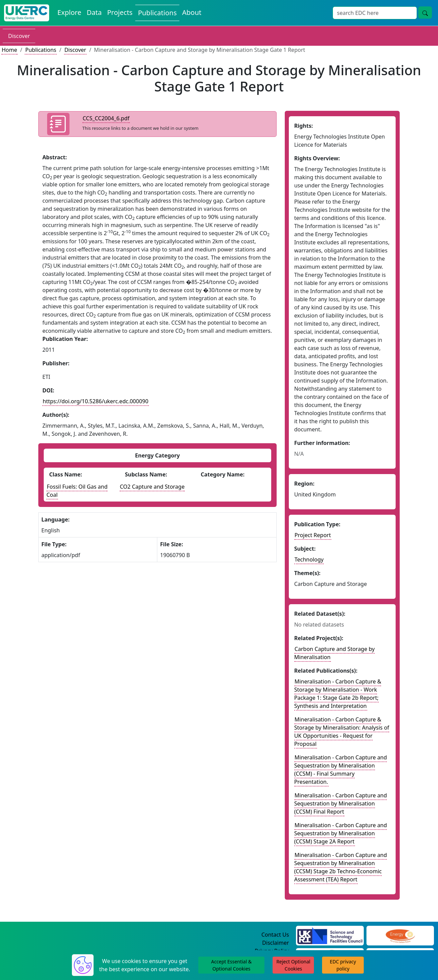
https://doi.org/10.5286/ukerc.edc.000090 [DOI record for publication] (96, 401)
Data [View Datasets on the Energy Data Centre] (94, 12)
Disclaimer (275, 943)
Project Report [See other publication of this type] (313, 535)
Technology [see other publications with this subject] (309, 559)
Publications (41, 50)
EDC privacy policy (343, 965)
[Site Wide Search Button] (425, 13)
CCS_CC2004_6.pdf (106, 118)
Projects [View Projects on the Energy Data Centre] (120, 12)
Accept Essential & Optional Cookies (231, 965)
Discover (19, 36)
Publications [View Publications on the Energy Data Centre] (157, 13)
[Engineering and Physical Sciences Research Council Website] (400, 935)
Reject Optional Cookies (293, 965)
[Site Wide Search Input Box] (375, 13)
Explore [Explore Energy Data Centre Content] (69, 12)
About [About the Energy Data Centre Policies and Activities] (192, 12)
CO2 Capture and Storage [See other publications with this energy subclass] (152, 487)
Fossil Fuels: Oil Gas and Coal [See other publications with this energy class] (77, 491)
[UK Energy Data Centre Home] (27, 13)
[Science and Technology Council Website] (330, 935)
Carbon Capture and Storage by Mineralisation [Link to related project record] (334, 653)
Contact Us (275, 935)
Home (9, 50)
